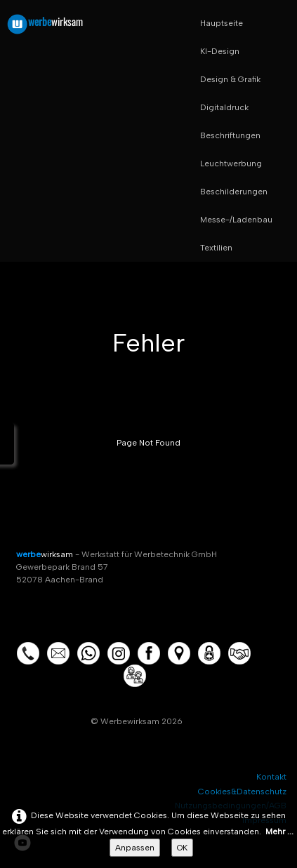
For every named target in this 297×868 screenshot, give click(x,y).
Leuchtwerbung (231, 163)
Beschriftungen (230, 135)
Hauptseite (222, 23)
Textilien (216, 248)
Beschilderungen (234, 192)
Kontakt (271, 777)
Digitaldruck (224, 107)
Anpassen (135, 848)
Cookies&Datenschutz (242, 792)
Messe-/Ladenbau (236, 220)
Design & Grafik (230, 79)
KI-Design (220, 51)
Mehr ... (279, 832)
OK (182, 848)
